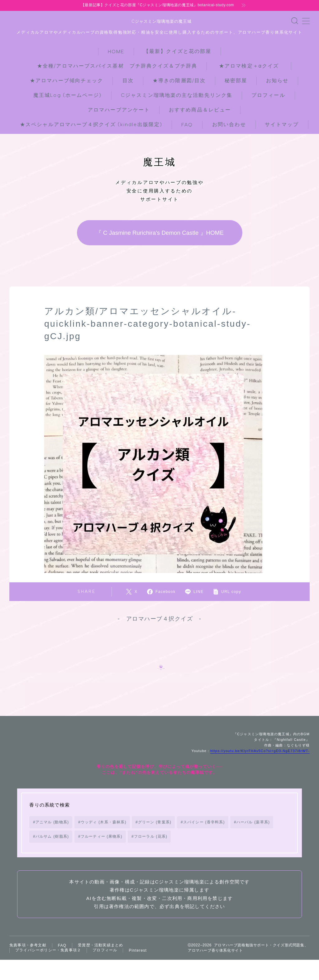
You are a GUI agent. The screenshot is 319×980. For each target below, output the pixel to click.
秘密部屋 (236, 80)
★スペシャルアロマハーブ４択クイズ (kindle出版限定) (91, 124)
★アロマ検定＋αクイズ (252, 65)
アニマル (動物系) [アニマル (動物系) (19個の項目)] (52, 833)
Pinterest (138, 961)
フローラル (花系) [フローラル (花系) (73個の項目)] (151, 847)
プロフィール (268, 95)
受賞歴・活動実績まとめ (100, 956)
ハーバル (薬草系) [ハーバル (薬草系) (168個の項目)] (253, 833)
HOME (116, 51)
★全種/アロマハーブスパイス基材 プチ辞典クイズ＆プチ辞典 (117, 65)
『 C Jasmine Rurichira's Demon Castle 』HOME (159, 232)
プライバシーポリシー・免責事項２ (48, 961)
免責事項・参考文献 (28, 956)
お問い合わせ (229, 124)
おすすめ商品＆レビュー (200, 109)
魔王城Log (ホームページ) (68, 95)
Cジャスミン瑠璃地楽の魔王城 (159, 21)
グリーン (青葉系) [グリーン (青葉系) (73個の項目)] (155, 833)
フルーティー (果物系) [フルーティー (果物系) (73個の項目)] (102, 847)
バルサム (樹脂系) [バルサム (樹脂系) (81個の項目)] (52, 847)
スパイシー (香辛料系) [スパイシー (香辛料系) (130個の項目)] (204, 833)
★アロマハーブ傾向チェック (67, 80)
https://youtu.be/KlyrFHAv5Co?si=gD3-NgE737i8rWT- (260, 761)
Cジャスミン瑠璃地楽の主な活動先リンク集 (177, 95)
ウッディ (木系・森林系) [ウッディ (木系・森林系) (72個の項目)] (104, 833)
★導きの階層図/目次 (179, 80)
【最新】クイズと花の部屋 (177, 51)
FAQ (187, 124)
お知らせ (277, 80)
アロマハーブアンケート (119, 109)
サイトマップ (282, 124)
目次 (128, 80)
